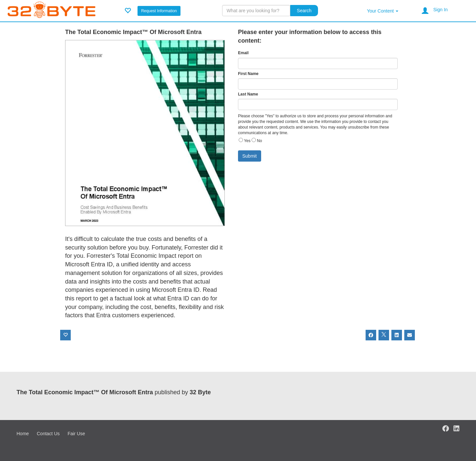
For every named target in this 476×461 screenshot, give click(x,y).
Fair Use (76, 434)
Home (23, 434)
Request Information (159, 11)
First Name (248, 74)
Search (304, 11)
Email (243, 53)
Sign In (441, 10)
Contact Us (48, 434)
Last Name (248, 94)
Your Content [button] (383, 11)
